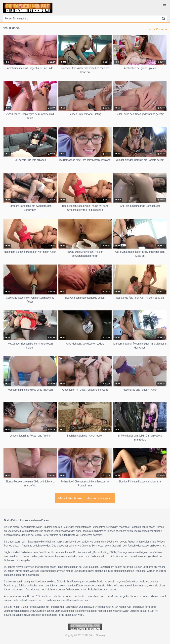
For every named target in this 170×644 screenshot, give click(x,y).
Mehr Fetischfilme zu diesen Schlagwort (85, 498)
